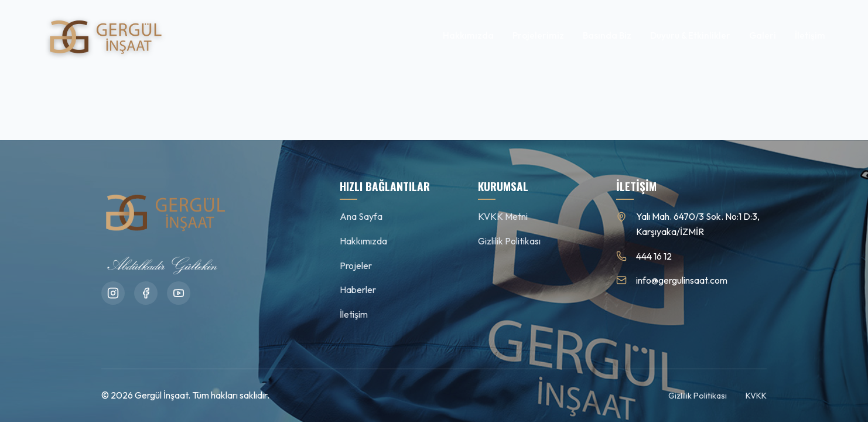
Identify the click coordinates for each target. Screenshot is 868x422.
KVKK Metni (503, 216)
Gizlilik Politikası (509, 241)
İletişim (810, 35)
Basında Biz (607, 35)
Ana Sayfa (361, 216)
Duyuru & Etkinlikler (690, 35)
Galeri (763, 35)
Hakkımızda (468, 35)
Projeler (356, 266)
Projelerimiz (538, 35)
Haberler (358, 290)
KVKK (756, 396)
